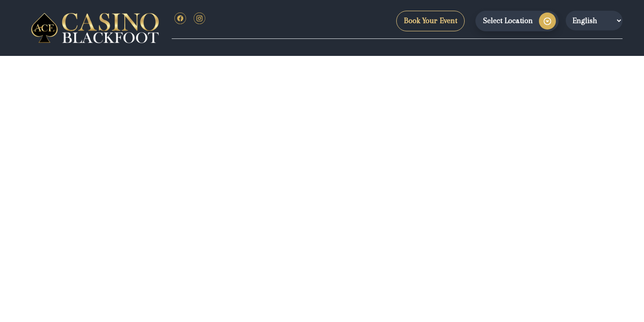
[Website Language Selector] (594, 21)
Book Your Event (430, 21)
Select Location (508, 21)
